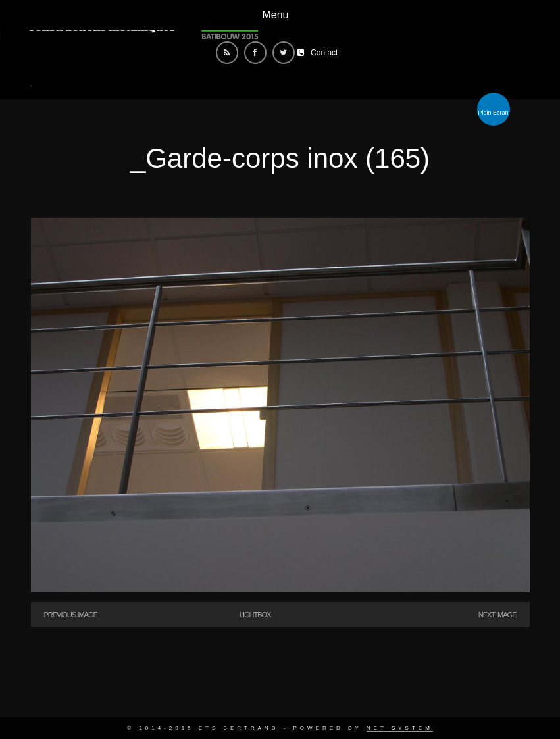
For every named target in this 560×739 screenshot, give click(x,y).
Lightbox (255, 615)
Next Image (497, 615)
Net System (400, 728)
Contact (324, 53)
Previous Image (71, 615)
